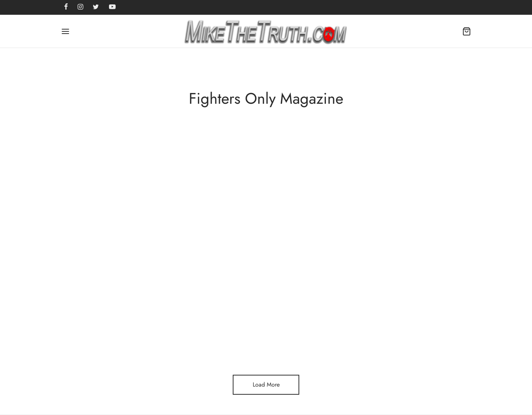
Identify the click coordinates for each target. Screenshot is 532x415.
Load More (266, 385)
